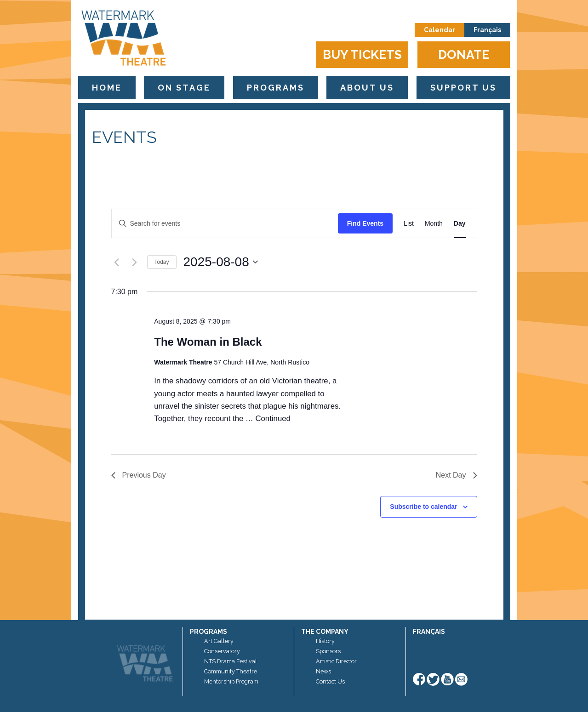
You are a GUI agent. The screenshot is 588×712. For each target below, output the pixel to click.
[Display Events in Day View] (460, 224)
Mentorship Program (231, 681)
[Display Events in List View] (409, 224)
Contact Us (330, 681)
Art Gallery (219, 641)
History (325, 641)
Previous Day (139, 475)
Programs (276, 88)
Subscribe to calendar (423, 507)
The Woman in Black (208, 342)
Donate (464, 54)
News (323, 671)
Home (107, 88)
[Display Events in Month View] (434, 224)
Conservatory (222, 651)
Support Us (463, 88)
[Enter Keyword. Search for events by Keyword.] (225, 224)
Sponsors (328, 651)
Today (162, 262)
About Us (367, 88)
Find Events (365, 223)
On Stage (184, 88)
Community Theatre (231, 671)
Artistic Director (336, 661)
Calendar (440, 30)
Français (487, 30)
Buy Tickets (362, 54)
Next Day (457, 475)
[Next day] (135, 262)
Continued (273, 419)
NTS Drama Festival (231, 661)
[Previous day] (117, 262)
